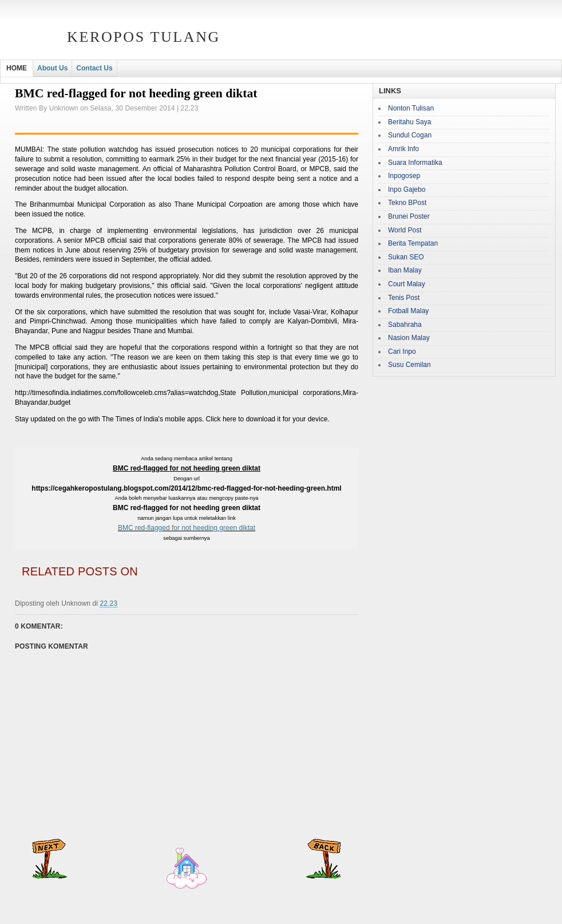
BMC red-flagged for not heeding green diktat (187, 528)
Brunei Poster (409, 216)
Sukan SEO (406, 257)
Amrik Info (403, 149)
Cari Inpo (402, 352)
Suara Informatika (415, 163)
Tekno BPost (407, 203)
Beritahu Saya (409, 122)
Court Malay (407, 284)
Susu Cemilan (409, 365)
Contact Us (94, 68)
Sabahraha (405, 325)
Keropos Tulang (144, 37)
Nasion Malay (409, 338)
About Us (52, 68)
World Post (405, 230)
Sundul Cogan (410, 135)
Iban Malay (405, 270)
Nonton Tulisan (411, 108)
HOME (17, 68)
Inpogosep (404, 176)
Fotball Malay (408, 311)
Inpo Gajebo (407, 189)
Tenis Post (404, 298)
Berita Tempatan (413, 243)
